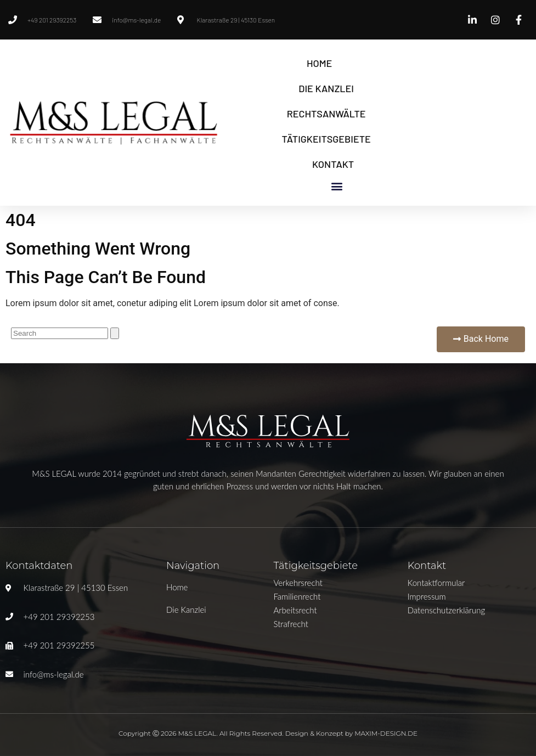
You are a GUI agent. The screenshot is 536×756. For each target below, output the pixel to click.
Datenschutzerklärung (446, 610)
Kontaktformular (436, 583)
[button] (337, 186)
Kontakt (333, 164)
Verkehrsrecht (298, 583)
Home (319, 63)
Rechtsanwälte (326, 114)
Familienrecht (297, 596)
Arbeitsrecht (295, 610)
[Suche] (115, 333)
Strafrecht (290, 624)
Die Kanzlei (326, 88)
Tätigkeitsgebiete (326, 139)
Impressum (427, 596)
